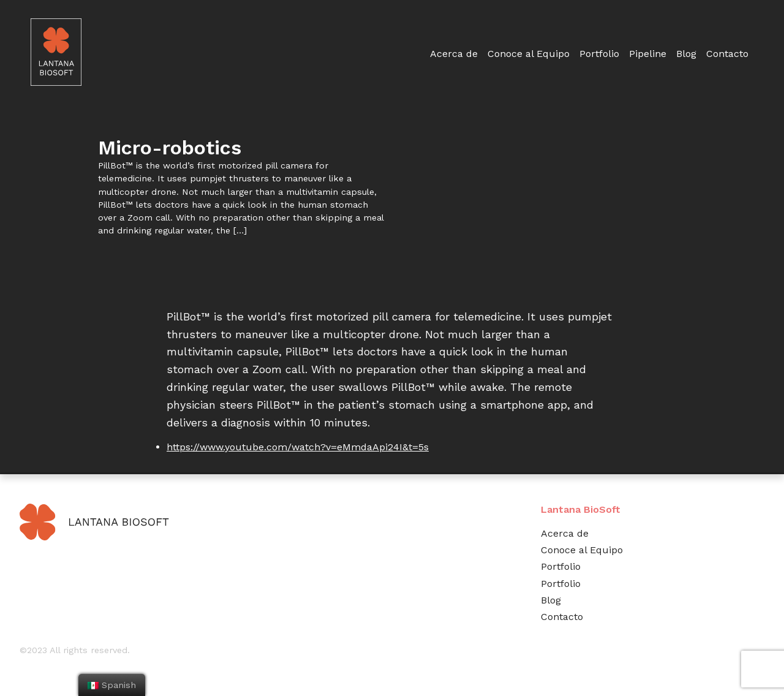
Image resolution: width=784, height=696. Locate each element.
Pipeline (648, 54)
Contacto (727, 54)
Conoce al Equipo (529, 54)
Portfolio (599, 54)
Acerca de (454, 54)
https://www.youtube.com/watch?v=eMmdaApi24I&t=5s (298, 447)
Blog (686, 54)
